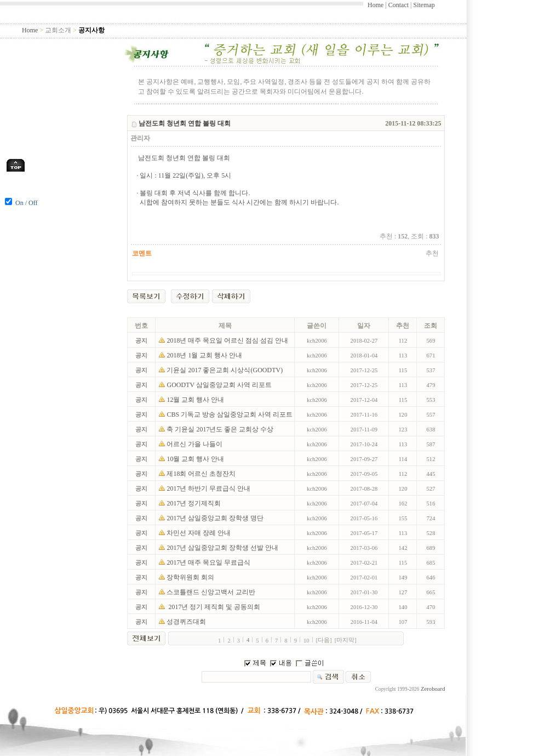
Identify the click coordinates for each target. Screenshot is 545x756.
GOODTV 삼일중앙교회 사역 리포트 (220, 385)
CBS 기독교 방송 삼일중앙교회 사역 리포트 (230, 414)
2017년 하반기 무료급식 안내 (209, 488)
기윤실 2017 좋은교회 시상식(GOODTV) (225, 370)
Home (375, 5)
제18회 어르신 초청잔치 (203, 474)
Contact (398, 5)
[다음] (324, 640)
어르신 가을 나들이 (195, 444)
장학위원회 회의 (191, 577)
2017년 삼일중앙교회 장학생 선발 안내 (223, 548)
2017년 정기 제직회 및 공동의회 (215, 607)
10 (306, 641)
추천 (432, 253)
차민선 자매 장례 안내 (199, 533)
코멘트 (142, 253)
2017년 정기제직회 (194, 503)
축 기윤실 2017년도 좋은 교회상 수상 (221, 429)
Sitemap (424, 5)
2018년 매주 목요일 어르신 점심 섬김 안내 (228, 340)
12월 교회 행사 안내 (196, 400)
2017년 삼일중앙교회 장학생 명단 (216, 518)
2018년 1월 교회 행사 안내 (205, 355)
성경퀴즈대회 (187, 622)
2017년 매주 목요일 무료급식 (209, 562)
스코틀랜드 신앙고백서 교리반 (212, 592)
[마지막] (346, 640)
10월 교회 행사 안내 (196, 459)
